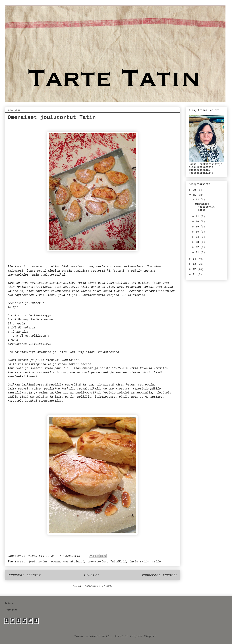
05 (198, 232)
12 (198, 200)
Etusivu (91, 575)
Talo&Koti (118, 562)
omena (55, 562)
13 (195, 264)
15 (195, 195)
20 (195, 190)
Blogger (150, 637)
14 (195, 259)
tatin (156, 562)
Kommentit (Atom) (99, 586)
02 (198, 247)
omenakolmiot (74, 562)
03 (198, 242)
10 (198, 222)
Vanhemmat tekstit (159, 575)
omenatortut (97, 562)
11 (198, 217)
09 (198, 227)
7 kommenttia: (71, 556)
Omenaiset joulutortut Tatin (52, 118)
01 (198, 253)
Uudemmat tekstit (24, 575)
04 (198, 237)
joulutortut (38, 562)
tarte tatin (139, 562)
